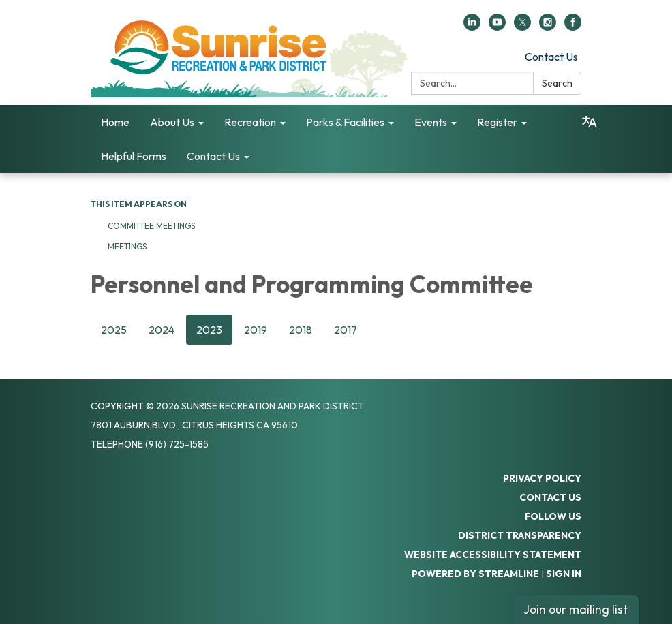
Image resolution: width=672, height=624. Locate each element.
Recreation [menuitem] (250, 122)
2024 (162, 330)
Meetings (127, 246)
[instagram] (548, 27)
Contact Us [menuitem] (213, 156)
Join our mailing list (576, 609)
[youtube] (497, 27)
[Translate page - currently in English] (590, 122)
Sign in (564, 574)
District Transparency (520, 535)
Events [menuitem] (431, 122)
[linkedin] (472, 27)
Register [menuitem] (497, 122)
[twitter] (522, 27)
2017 (346, 330)
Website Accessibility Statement (493, 555)
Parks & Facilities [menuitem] (345, 122)
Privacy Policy (542, 478)
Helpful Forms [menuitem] (134, 156)
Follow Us (553, 516)
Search (557, 83)
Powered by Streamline (475, 574)
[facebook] (573, 27)
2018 (301, 330)
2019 (256, 330)
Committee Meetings (151, 226)
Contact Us (551, 57)
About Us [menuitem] (172, 122)
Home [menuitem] (115, 122)
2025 (114, 330)
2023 (209, 330)
